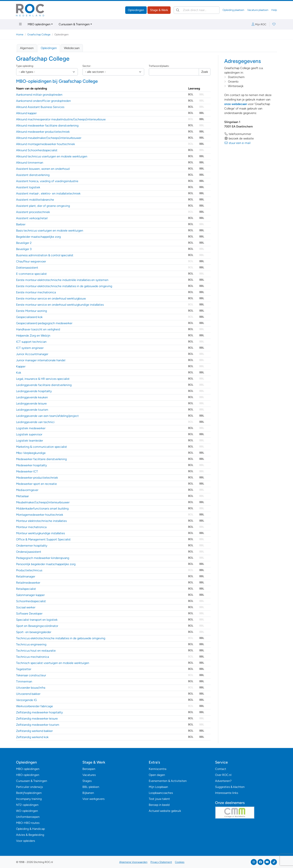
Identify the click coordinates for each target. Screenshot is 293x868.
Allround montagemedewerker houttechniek (46, 144)
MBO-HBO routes (28, 823)
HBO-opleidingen (28, 775)
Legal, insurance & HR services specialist (43, 379)
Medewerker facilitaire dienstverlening (41, 459)
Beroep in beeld (159, 805)
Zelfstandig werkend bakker (34, 731)
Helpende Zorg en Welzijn (33, 336)
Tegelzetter (24, 669)
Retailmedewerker (28, 583)
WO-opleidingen (27, 811)
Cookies (180, 862)
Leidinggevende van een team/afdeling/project (47, 416)
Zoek (205, 72)
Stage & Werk (159, 10)
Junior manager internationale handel (41, 360)
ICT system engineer (30, 348)
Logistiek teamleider (30, 441)
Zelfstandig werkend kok (32, 737)
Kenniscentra (158, 769)
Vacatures (89, 775)
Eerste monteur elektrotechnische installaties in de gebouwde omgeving (64, 286)
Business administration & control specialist (45, 255)
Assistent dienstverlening (33, 175)
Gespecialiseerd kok (29, 317)
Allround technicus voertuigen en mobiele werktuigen (52, 156)
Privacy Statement (161, 862)
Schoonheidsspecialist (31, 601)
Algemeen (27, 48)
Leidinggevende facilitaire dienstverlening (44, 385)
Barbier (21, 224)
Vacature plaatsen (258, 10)
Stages (87, 781)
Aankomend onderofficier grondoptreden (43, 101)
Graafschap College (39, 35)
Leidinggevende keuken (32, 397)
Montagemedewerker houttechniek (40, 515)
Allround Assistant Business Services (40, 107)
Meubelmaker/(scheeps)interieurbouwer (43, 502)
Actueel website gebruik (165, 811)
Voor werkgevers (93, 799)
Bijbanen (88, 793)
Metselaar (22, 496)
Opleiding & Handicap (30, 829)
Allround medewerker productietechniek (43, 132)
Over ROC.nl (223, 775)
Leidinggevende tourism (32, 410)
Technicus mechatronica (33, 657)
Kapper (21, 366)
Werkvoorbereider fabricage (34, 706)
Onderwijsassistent (29, 552)
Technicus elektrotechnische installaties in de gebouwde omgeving (61, 638)
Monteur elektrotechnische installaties (41, 521)
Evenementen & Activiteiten (168, 781)
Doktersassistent (27, 268)
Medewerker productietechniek (37, 478)
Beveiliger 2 (24, 243)
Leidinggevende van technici (35, 422)
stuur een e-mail (237, 143)
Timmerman (24, 681)
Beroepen (89, 769)
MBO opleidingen (39, 24)
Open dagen (157, 775)
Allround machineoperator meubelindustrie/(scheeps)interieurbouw (61, 119)
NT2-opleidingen (27, 805)
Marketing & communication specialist (41, 447)
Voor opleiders (26, 841)
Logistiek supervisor (29, 434)
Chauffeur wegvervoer (31, 261)
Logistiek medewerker (31, 428)
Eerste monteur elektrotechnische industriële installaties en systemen (62, 280)
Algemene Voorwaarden (133, 862)
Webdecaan (72, 48)
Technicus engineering (31, 644)
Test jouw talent (159, 799)
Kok (19, 373)
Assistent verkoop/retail (32, 218)
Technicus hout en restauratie (36, 651)
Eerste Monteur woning (31, 311)
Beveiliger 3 (24, 249)
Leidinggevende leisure (31, 403)
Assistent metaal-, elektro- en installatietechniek (48, 193)
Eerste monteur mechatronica (36, 292)
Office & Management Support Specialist (43, 539)
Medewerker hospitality (31, 465)
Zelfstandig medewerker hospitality (39, 712)
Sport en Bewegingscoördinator (37, 626)
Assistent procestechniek (33, 212)
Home (20, 35)
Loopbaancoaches (161, 793)
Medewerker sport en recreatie (36, 484)
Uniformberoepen (28, 817)
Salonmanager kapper (30, 595)
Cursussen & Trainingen (74, 24)
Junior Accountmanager (32, 354)
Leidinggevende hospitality (34, 391)
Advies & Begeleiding (30, 835)
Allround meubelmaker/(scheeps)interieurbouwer (49, 138)
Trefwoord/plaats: (159, 66)
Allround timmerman (30, 163)
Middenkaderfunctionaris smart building (42, 509)
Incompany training (29, 799)
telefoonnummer (238, 134)
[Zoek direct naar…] (197, 10)
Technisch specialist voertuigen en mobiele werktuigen (53, 663)
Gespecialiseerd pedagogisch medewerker (44, 323)
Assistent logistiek (28, 187)
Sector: (87, 66)
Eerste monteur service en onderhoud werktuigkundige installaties (60, 305)
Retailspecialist (26, 589)
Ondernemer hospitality (32, 546)
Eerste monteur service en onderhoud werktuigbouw (51, 298)
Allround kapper (26, 113)
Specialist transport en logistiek (37, 620)
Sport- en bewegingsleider (34, 632)
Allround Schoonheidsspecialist (37, 150)
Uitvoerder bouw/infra (31, 688)
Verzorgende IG (26, 700)
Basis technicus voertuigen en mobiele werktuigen (50, 231)
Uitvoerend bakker (28, 694)
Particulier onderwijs (29, 787)
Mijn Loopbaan (158, 787)
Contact (221, 769)
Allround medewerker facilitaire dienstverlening (47, 126)
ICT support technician (31, 342)
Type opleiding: (25, 66)
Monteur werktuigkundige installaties (40, 533)
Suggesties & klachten (230, 787)
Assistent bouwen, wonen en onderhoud (43, 169)
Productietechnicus (29, 570)
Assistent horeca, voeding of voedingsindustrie (47, 181)
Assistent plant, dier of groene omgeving (43, 206)
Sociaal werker (26, 607)
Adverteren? (223, 781)
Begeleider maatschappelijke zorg (38, 237)
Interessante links (227, 793)
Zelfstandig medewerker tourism (38, 725)
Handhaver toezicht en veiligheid (38, 329)
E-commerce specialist (31, 274)
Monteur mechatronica (31, 527)
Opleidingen (136, 10)
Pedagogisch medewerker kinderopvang (43, 558)
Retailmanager (26, 576)
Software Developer (29, 614)
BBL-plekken (91, 787)
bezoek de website (239, 138)
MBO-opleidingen (28, 769)
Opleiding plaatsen (233, 10)
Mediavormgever (27, 490)
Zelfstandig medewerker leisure (37, 719)
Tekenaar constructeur (31, 675)
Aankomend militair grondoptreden (39, 95)
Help (274, 10)
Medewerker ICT (27, 471)
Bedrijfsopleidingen (29, 793)
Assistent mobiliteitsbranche (35, 200)
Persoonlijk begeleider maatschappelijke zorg (46, 564)
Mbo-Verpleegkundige (31, 453)
